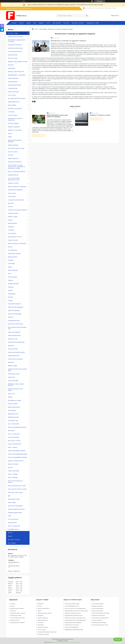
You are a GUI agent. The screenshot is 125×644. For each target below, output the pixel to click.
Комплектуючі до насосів (45, 613)
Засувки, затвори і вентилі (16, 461)
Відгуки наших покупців (17, 608)
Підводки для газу (13, 414)
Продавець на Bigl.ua (62, 641)
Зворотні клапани (13, 464)
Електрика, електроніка (15, 108)
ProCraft (10, 207)
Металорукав (12, 410)
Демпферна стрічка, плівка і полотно (16, 385)
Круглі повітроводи (98, 611)
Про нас (10, 533)
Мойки (10, 137)
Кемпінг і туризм (13, 217)
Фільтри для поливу (14, 499)
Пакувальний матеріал (14, 85)
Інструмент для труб (43, 634)
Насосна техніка (13, 58)
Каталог (21, 23)
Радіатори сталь (13, 339)
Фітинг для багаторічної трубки (17, 489)
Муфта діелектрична (14, 407)
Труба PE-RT (12, 394)
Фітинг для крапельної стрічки (17, 486)
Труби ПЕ (11, 317)
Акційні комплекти (13, 158)
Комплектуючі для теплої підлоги (15, 390)
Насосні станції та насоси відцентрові (75, 608)
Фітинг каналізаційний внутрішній (18, 454)
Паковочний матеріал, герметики (47, 632)
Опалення (11, 65)
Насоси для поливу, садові (72, 604)
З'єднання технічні (13, 183)
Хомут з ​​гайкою (12, 447)
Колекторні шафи (13, 381)
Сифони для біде (13, 349)
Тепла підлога (12, 196)
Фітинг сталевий (13, 474)
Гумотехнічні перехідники (15, 506)
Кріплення (11, 203)
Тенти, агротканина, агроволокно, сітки (14, 179)
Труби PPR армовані (14, 310)
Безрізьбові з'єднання (14, 253)
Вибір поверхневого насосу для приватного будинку (57, 116)
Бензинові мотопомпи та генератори (15, 119)
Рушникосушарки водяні (15, 512)
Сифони (10, 220)
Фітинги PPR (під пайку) (15, 314)
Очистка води (42, 630)
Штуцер (10, 300)
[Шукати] (87, 16)
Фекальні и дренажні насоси (73, 613)
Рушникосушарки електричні (16, 509)
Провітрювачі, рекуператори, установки (16, 41)
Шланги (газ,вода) (13, 92)
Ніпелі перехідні (12, 277)
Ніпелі (10, 274)
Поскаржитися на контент (59, 642)
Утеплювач (11, 112)
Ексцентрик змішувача (14, 304)
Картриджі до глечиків (14, 400)
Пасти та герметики (14, 434)
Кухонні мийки (12, 105)
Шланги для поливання (15, 162)
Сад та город (12, 95)
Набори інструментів (14, 127)
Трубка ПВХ (11, 377)
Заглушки (11, 260)
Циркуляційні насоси (14, 102)
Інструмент (11, 230)
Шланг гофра (12, 502)
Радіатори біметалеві (14, 335)
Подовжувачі (12, 294)
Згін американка (13, 250)
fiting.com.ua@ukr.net (14, 571)
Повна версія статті (39, 135)
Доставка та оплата (78, 23)
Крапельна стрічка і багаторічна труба (17, 370)
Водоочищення (12, 223)
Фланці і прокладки (13, 471)
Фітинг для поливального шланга (15, 482)
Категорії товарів (13, 33)
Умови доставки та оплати (18, 613)
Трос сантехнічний (13, 424)
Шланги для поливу (14, 374)
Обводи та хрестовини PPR (16, 72)
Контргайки (11, 263)
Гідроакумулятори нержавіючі (73, 622)
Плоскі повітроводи (98, 608)
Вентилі (10, 247)
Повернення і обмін (16, 615)
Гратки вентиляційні (98, 604)
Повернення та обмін (93, 23)
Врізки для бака (12, 257)
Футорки (10, 297)
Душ (9, 496)
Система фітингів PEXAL (15, 51)
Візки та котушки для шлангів (16, 171)
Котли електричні (13, 519)
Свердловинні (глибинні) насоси (74, 615)
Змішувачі (40, 615)
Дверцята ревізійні (97, 606)
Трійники (10, 280)
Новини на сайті (15, 620)
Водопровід (11, 68)
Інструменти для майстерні (16, 200)
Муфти (10, 267)
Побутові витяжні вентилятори (101, 613)
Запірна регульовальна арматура (15, 141)
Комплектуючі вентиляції (15, 48)
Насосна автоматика (43, 608)
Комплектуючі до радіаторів (16, 342)
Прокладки (11, 430)
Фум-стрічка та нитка (14, 441)
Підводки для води (13, 417)
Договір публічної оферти (17, 622)
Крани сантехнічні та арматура (17, 186)
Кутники (10, 290)
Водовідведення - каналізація (16, 75)
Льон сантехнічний (13, 437)
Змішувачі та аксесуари (15, 130)
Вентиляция (43, 29)
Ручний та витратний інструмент (17, 210)
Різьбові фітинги (13, 82)
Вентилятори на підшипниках (100, 618)
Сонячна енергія (13, 115)
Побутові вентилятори (15, 45)
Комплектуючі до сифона (15, 359)
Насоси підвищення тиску (72, 606)
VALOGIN (10, 155)
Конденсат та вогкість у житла (100, 115)
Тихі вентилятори (97, 620)
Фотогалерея (12, 543)
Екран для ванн (12, 523)
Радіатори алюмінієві (14, 332)
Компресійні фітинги (14, 321)
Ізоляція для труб (13, 420)
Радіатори (11, 227)
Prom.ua (71, 639)
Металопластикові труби (15, 324)
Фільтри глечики (13, 404)
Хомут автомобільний (14, 444)
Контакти (66, 23)
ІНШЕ (9, 516)
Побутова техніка (13, 213)
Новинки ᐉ (41, 604)
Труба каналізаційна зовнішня (17, 451)
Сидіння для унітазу (14, 356)
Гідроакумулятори (43, 620)
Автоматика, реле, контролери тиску (75, 618)
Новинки (41, 23)
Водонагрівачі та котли (15, 237)
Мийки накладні (12, 366)
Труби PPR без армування (15, 307)
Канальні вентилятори (98, 615)
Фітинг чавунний (13, 477)
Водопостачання (13, 240)
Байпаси (10, 397)
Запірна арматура (13, 78)
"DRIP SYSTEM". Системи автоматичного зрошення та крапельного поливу (16, 167)
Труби (39, 611)
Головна (14, 23)
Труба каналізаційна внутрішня (17, 427)
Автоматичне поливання (15, 190)
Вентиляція (41, 625)
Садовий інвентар (13, 175)
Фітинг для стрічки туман (15, 492)
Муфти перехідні (13, 270)
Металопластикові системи (16, 148)
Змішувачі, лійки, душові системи (17, 62)
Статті (48, 23)
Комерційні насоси (13, 529)
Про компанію (57, 23)
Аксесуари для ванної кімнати (17, 98)
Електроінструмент (13, 123)
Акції (35, 23)
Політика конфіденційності (74, 642)
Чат (118, 639)
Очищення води (12, 88)
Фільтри (10, 467)
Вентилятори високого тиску (100, 625)
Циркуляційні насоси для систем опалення (77, 611)
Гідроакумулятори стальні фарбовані (75, 620)
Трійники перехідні (13, 284)
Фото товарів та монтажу (18, 618)
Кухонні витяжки (13, 55)
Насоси (10, 133)
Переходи (11, 287)
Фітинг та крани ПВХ (14, 526)
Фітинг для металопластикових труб (17, 328)
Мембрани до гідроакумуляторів (74, 630)
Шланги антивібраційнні (72, 627)
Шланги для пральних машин (16, 352)
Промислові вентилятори (15, 37)
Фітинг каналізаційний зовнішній (17, 457)
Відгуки (29, 23)
